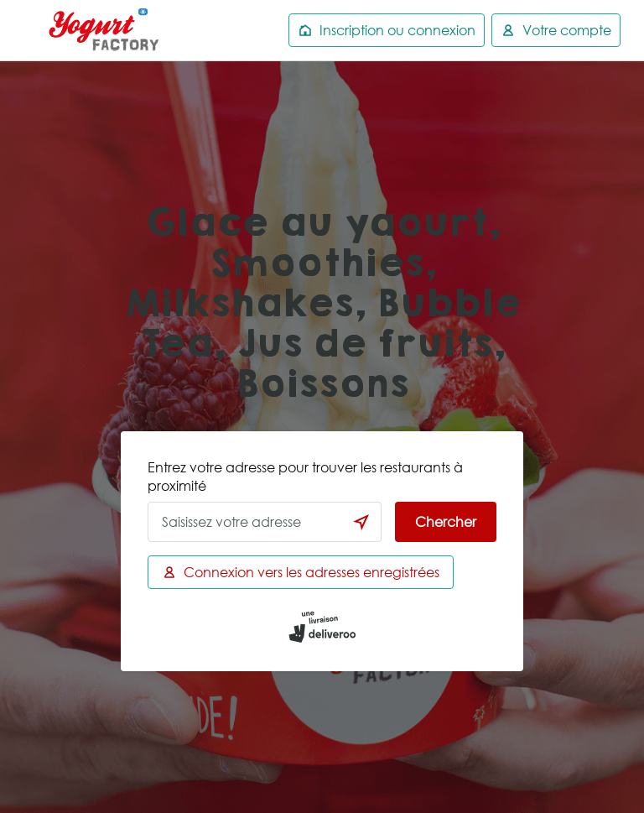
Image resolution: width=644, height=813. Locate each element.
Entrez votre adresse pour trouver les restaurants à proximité (305, 477)
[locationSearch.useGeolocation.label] (361, 522)
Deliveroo (104, 30)
